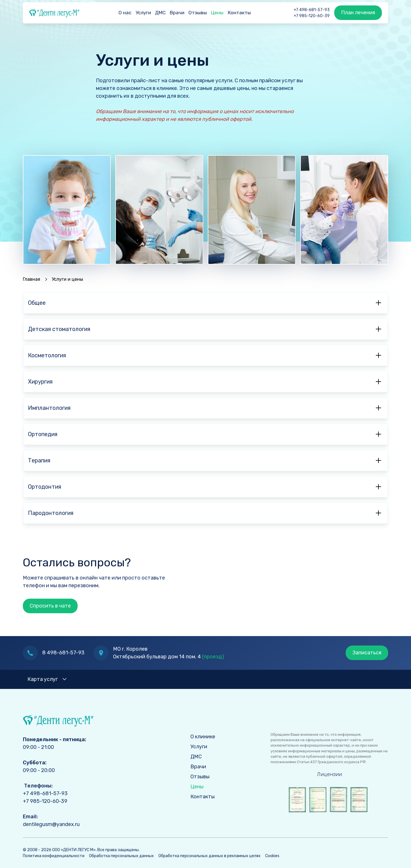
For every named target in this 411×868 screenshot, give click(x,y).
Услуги (143, 13)
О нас (125, 13)
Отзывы (198, 13)
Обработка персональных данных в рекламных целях (209, 856)
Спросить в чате (50, 606)
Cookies (272, 856)
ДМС (160, 13)
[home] (51, 13)
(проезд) (213, 657)
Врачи (177, 13)
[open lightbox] (329, 800)
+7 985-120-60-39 (312, 16)
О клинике (203, 737)
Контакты (239, 13)
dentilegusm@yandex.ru (51, 824)
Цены (217, 13)
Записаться (367, 653)
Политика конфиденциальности (54, 856)
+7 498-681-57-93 (312, 10)
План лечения (358, 13)
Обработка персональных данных (121, 856)
